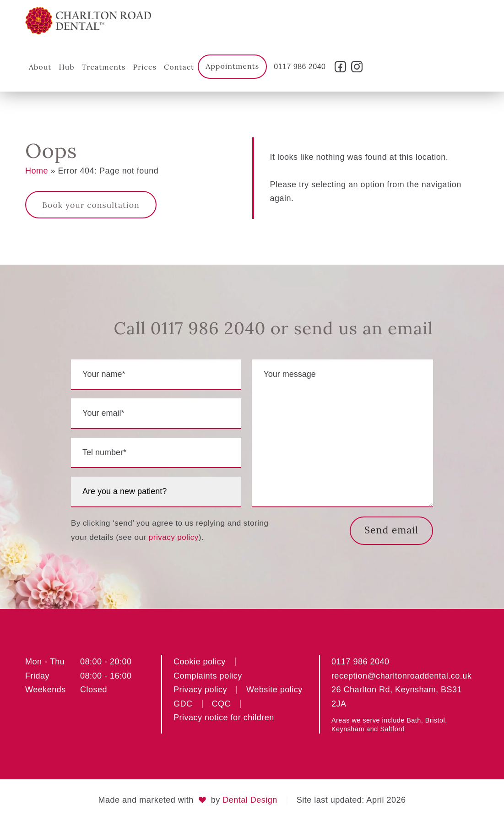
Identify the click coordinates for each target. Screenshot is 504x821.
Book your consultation (92, 205)
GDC (183, 704)
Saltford (392, 729)
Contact (179, 67)
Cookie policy (200, 662)
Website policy (274, 690)
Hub (66, 67)
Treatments (104, 67)
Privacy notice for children (224, 718)
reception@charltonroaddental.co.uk (401, 676)
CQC (222, 704)
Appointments (232, 66)
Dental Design (250, 800)
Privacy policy (200, 690)
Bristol (435, 721)
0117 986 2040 (300, 67)
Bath (414, 721)
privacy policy (174, 537)
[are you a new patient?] (156, 492)
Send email (390, 530)
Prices (145, 67)
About (40, 67)
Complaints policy (208, 676)
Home (37, 171)
